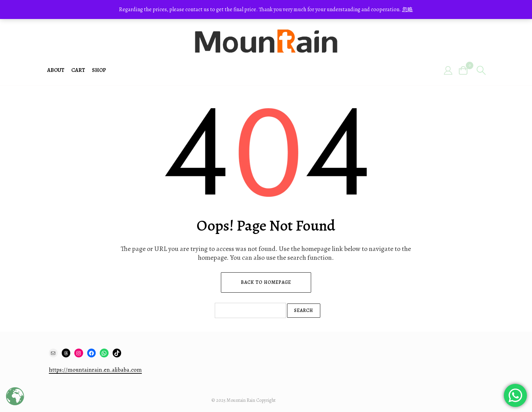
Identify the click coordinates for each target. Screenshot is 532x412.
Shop (99, 70)
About (56, 70)
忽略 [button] (407, 9)
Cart (78, 70)
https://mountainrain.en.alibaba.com (95, 370)
